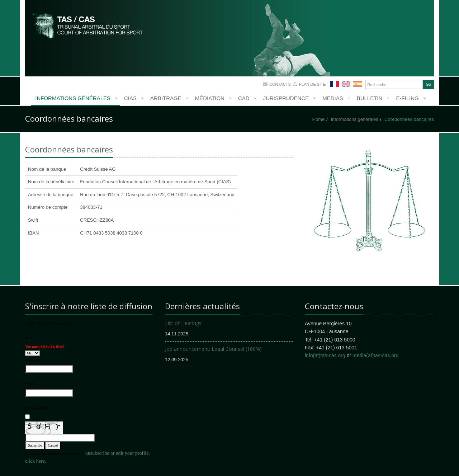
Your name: (34, 360)
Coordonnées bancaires (409, 119)
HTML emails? (37, 408)
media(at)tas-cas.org (375, 355)
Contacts (280, 84)
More (88, 25)
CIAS (130, 98)
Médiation (210, 98)
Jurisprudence (286, 98)
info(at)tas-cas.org (325, 355)
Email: (30, 384)
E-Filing (407, 98)
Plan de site (313, 84)
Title (29, 338)
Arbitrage (166, 98)
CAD (244, 98)
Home (319, 119)
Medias (333, 98)
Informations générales (73, 98)
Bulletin (370, 98)
